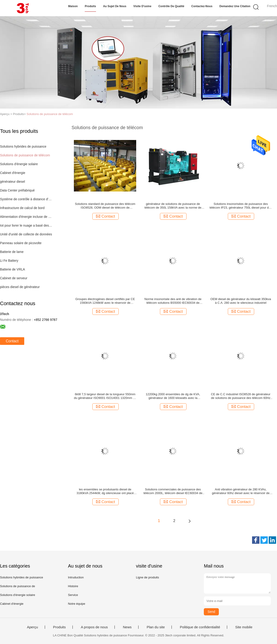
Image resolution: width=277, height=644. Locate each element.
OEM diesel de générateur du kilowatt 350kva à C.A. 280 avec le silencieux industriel (241, 301)
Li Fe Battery (9, 261)
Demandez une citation (235, 6)
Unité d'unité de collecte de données (26, 234)
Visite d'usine (142, 6)
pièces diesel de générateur (20, 287)
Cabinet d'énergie (13, 173)
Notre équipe (76, 604)
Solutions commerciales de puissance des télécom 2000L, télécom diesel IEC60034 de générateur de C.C (173, 491)
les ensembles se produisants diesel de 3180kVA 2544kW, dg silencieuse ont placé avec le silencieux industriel (105, 491)
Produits (90, 6)
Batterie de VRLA (12, 269)
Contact (12, 341)
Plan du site (156, 627)
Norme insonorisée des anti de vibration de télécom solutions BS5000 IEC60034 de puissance (173, 301)
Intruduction (76, 577)
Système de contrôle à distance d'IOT (26, 199)
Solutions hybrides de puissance (23, 146)
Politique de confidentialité (200, 627)
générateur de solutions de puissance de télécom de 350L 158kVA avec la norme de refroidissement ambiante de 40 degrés (173, 206)
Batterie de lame (12, 252)
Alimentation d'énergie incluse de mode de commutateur (26, 217)
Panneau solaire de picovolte (21, 243)
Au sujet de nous (115, 6)
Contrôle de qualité (171, 6)
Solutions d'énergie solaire (19, 164)
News (127, 627)
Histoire (73, 586)
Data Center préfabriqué (17, 190)
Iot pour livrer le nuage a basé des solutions (26, 225)
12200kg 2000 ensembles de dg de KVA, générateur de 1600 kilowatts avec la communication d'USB (173, 396)
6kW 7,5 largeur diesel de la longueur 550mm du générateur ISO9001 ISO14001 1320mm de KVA (105, 396)
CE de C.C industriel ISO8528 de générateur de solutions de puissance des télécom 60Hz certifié (241, 396)
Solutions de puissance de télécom (50, 114)
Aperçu (33, 627)
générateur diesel (12, 182)
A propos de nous (94, 627)
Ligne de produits (148, 577)
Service (73, 595)
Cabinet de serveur (14, 278)
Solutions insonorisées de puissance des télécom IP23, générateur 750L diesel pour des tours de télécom (241, 206)
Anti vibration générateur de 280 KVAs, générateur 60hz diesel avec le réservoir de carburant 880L (241, 491)
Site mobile (244, 627)
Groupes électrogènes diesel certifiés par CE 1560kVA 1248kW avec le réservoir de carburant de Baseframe (105, 301)
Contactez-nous (202, 6)
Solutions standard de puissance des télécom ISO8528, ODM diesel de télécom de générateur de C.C (105, 206)
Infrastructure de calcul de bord (22, 208)
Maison (73, 6)
